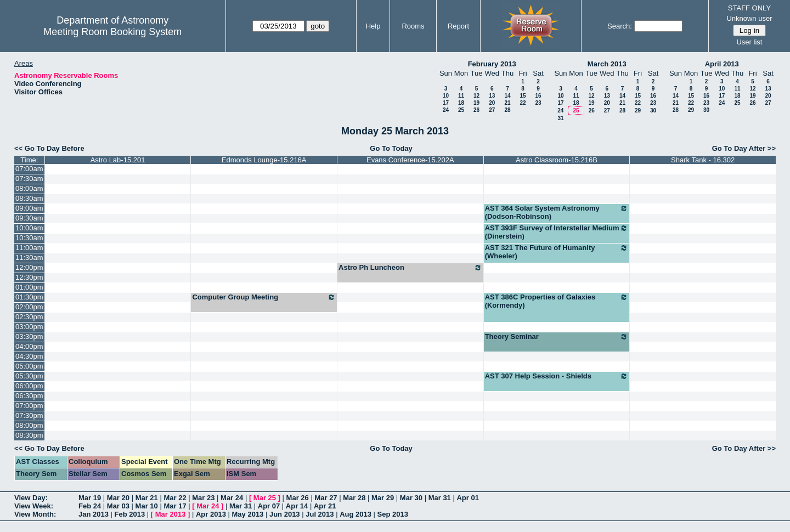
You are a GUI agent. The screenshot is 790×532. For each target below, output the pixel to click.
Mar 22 (175, 498)
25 (461, 110)
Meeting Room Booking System (112, 32)
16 (538, 96)
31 (560, 118)
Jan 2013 (94, 514)
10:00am (29, 228)
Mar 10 (147, 506)
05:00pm (29, 366)
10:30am (29, 238)
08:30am (29, 198)
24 (446, 110)
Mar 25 (265, 498)
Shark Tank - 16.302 (703, 160)
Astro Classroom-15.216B (557, 160)
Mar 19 (90, 498)
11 (461, 96)
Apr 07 (269, 506)
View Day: (31, 498)
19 (476, 103)
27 (492, 110)
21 (507, 103)
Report (458, 26)
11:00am (29, 248)
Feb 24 (90, 506)
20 (492, 103)
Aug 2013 (356, 514)
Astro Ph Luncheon (410, 268)
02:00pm (29, 307)
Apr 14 (297, 506)
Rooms (413, 26)
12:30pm (29, 277)
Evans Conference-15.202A (410, 160)
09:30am (29, 218)
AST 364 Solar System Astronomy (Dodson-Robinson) (557, 212)
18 (461, 103)
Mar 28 (354, 498)
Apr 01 (467, 498)
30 (653, 111)
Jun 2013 (285, 514)
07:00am (29, 169)
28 (507, 110)
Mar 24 (232, 498)
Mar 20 (118, 498)
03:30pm (29, 336)
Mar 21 (147, 498)
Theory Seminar (557, 337)
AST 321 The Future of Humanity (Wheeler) (557, 252)
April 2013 (722, 64)
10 (446, 96)
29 (638, 111)
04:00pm (29, 346)
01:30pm (29, 297)
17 (446, 103)
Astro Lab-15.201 (118, 160)
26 (476, 110)
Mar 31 (440, 498)
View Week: (34, 506)
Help (373, 26)
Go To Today (391, 148)
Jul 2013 (320, 514)
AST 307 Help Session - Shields (557, 376)
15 (523, 96)
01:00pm (29, 287)
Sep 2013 (393, 514)
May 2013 (248, 514)
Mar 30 (411, 498)
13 (492, 96)
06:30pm (29, 396)
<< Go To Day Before (49, 148)
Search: (620, 26)
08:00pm (29, 425)
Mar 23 (203, 498)
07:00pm (29, 406)
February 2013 (492, 64)
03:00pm (29, 327)
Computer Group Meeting (264, 297)
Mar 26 (298, 498)
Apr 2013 (211, 514)
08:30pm (29, 435)
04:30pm (29, 356)
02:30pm (29, 317)
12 (476, 96)
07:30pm (29, 415)
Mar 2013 (171, 514)
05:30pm (29, 376)
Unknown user (749, 18)
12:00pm (29, 267)
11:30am (29, 257)
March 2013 (607, 64)
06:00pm (29, 386)
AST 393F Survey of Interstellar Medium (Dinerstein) (557, 232)
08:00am (29, 188)
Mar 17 (175, 506)
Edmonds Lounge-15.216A (264, 160)
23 (538, 103)
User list (749, 42)
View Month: (35, 514)
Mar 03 (118, 506)
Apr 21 (325, 506)
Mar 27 (326, 498)
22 (523, 103)
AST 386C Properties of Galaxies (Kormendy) (557, 301)
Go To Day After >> (744, 148)
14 (507, 96)
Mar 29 (383, 498)
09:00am (29, 208)
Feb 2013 (130, 514)
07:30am (29, 179)
